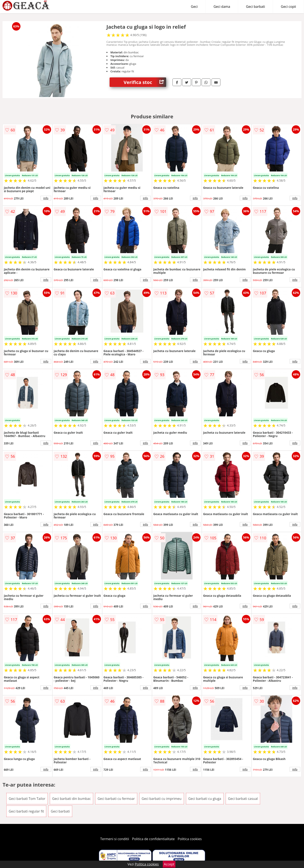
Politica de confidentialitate (153, 839)
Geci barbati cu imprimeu (162, 799)
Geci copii (288, 7)
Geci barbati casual (243, 799)
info (46, 198)
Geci (194, 7)
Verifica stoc (145, 82)
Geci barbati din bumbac (71, 799)
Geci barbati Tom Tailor (27, 799)
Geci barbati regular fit (26, 811)
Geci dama (222, 7)
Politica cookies (190, 839)
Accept (169, 864)
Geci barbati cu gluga (205, 799)
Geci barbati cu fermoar (116, 799)
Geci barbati (255, 7)
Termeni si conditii (115, 839)
